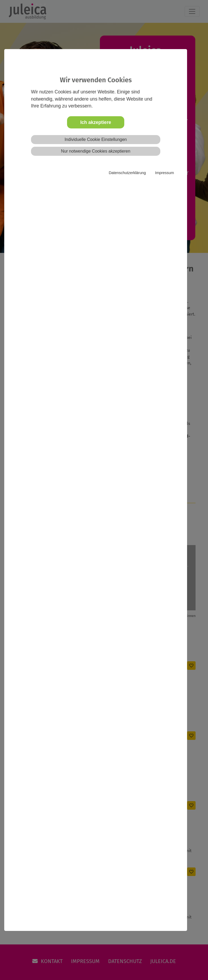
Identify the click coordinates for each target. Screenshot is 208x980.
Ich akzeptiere (96, 122)
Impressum (164, 173)
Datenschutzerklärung (127, 173)
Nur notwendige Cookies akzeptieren (96, 151)
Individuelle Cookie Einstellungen (96, 139)
